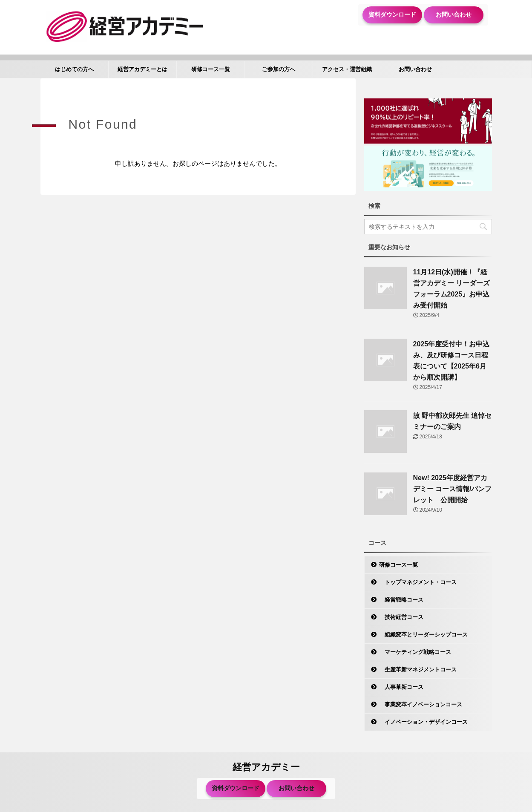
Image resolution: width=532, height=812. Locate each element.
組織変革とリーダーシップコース (423, 635)
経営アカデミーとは (142, 69)
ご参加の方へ (279, 69)
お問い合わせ (454, 14)
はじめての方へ (74, 69)
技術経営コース (401, 617)
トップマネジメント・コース (418, 582)
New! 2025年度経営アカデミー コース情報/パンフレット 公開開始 (453, 489)
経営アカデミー (266, 767)
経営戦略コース (401, 600)
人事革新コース (401, 687)
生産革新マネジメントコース (418, 669)
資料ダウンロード (392, 14)
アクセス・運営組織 (347, 69)
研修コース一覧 (211, 69)
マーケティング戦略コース (415, 652)
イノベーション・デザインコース (423, 722)
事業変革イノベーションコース (421, 704)
